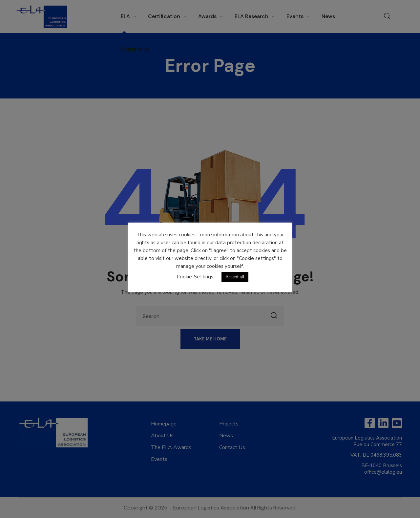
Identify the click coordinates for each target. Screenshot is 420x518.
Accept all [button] (235, 277)
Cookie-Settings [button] (195, 277)
